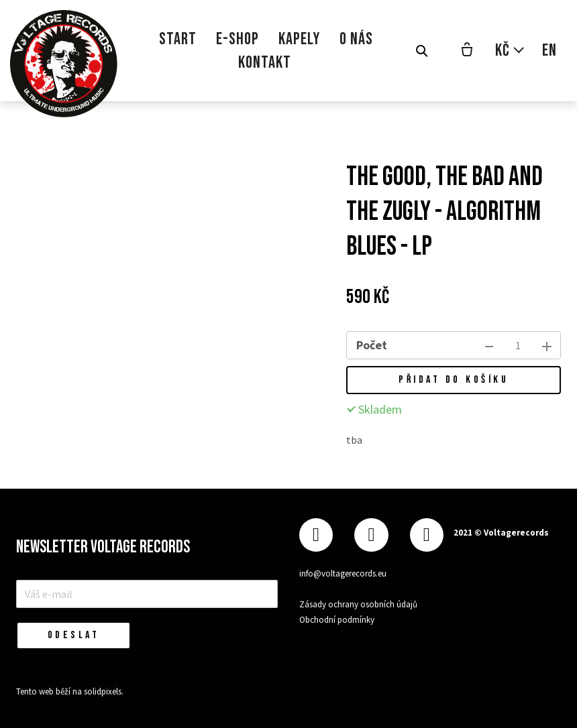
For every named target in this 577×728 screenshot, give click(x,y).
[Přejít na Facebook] (316, 535)
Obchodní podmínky (337, 620)
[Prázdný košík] (467, 51)
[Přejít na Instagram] (371, 535)
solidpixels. (104, 691)
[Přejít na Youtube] (427, 535)
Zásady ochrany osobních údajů (358, 604)
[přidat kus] (547, 345)
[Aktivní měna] (510, 51)
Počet (372, 345)
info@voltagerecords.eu (343, 573)
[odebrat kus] (489, 345)
